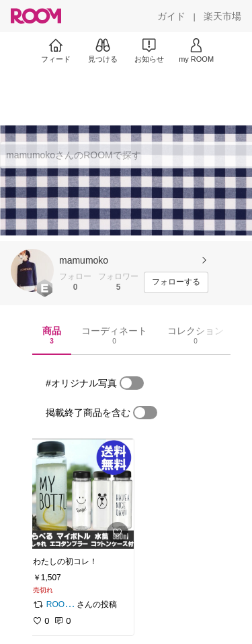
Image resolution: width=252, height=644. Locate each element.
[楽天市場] (222, 16)
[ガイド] (171, 16)
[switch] (132, 383)
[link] (79, 494)
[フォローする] (176, 282)
